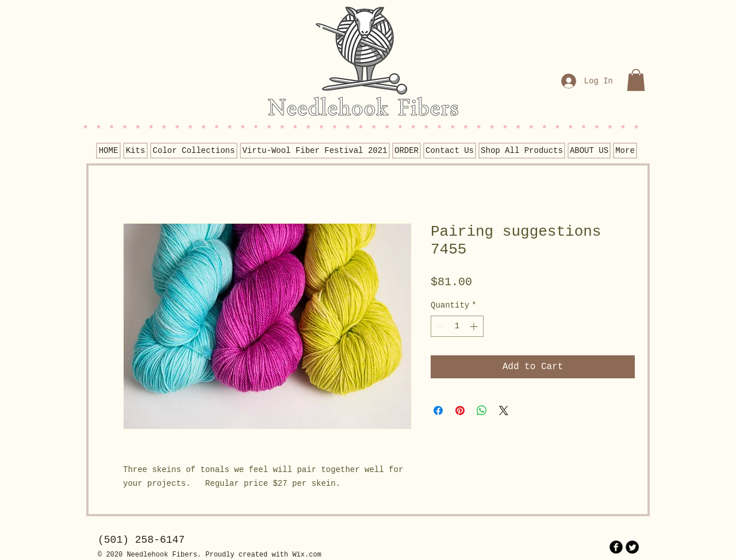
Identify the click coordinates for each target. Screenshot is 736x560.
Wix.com (306, 555)
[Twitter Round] (632, 547)
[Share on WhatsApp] (482, 411)
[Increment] (475, 326)
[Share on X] (504, 411)
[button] (636, 80)
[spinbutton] (457, 326)
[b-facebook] (616, 547)
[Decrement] (440, 326)
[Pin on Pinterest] (460, 411)
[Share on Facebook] (438, 411)
